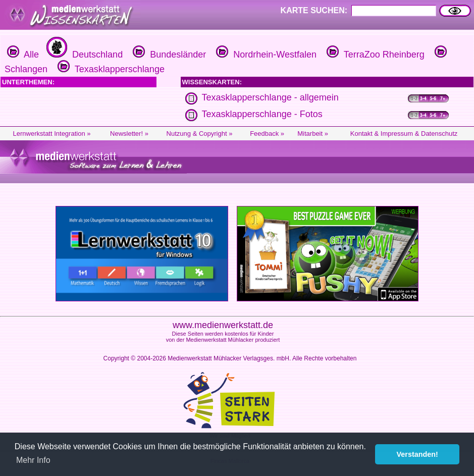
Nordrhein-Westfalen (265, 55)
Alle (23, 55)
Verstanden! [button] (417, 454)
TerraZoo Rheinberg (374, 55)
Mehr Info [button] (33, 460)
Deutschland (83, 55)
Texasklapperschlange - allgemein (270, 97)
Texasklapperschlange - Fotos (262, 114)
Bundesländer (168, 55)
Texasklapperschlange (110, 69)
